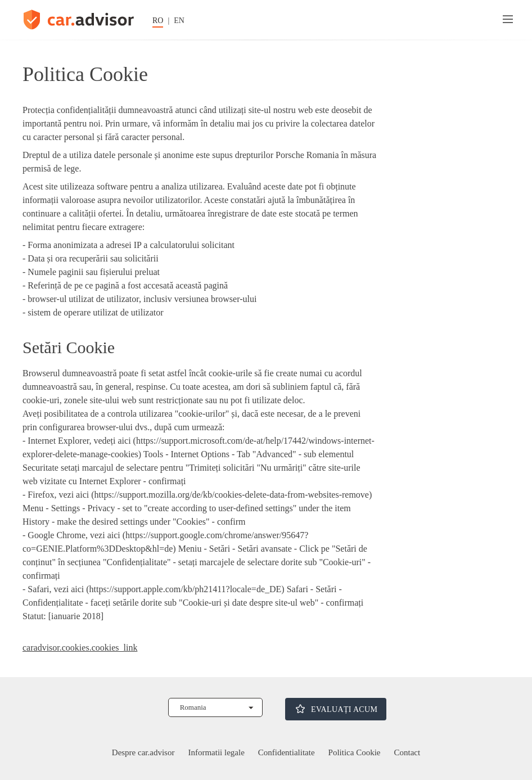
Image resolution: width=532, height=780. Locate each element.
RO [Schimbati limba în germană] (158, 21)
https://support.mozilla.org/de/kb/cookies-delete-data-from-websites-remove (232, 495)
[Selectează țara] (215, 707)
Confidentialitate (287, 752)
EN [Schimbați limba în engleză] (179, 21)
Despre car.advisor (143, 752)
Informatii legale (216, 752)
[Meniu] (508, 20)
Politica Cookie (355, 752)
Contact (407, 752)
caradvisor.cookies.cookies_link (80, 648)
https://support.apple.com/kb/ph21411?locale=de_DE (186, 589)
